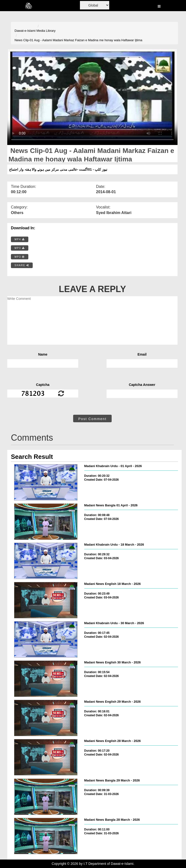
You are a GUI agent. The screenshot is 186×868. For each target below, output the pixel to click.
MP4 (20, 239)
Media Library (46, 31)
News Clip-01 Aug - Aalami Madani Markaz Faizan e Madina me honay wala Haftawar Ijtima (78, 40)
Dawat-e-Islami (25, 31)
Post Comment (92, 419)
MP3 (20, 248)
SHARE (22, 265)
